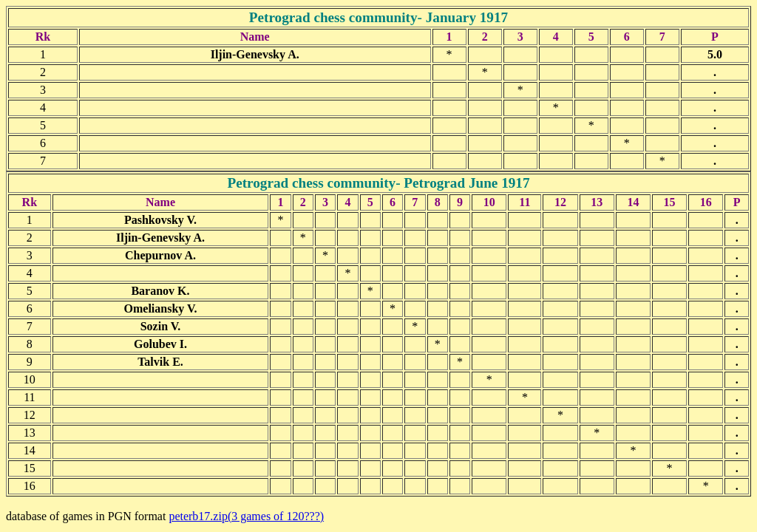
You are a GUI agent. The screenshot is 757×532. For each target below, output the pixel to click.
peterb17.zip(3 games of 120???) (246, 516)
